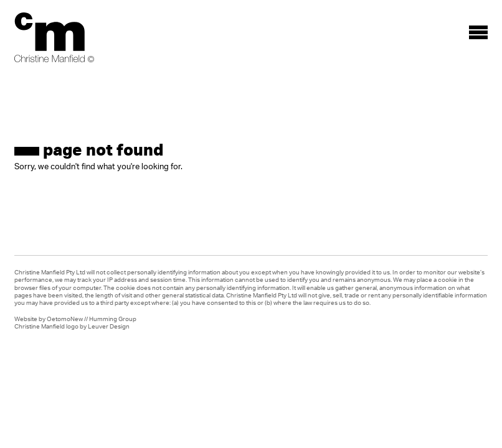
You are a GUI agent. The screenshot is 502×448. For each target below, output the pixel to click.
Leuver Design (109, 326)
